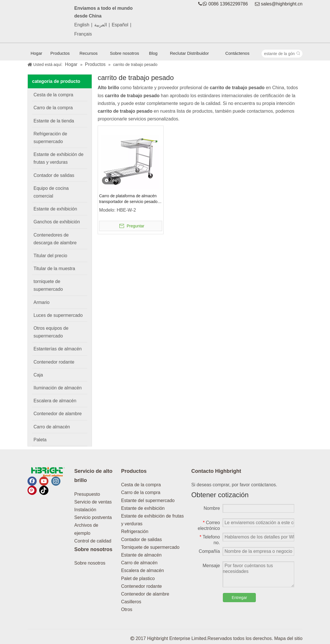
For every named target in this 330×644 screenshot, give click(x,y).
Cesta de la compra (141, 485)
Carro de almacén (139, 563)
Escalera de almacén (143, 570)
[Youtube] (44, 481)
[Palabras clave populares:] (298, 54)
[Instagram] (56, 481)
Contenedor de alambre (145, 594)
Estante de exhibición (143, 508)
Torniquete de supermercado (150, 547)
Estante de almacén (141, 555)
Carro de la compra (141, 492)
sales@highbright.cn (282, 4)
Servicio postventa (93, 517)
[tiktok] (44, 490)
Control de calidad (93, 541)
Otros (127, 609)
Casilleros (131, 602)
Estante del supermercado (148, 500)
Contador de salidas (142, 539)
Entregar (239, 598)
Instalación (85, 510)
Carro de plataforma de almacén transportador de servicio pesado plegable (128, 199)
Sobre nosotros (90, 563)
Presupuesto (87, 494)
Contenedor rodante (142, 586)
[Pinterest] (32, 490)
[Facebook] (32, 481)
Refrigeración (135, 531)
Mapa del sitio (288, 638)
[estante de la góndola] (278, 54)
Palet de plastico (138, 578)
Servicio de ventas (93, 502)
